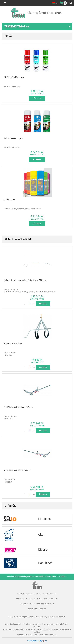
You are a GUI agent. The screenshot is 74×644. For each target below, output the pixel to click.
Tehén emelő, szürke (13, 344)
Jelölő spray (9, 200)
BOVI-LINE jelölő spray (14, 77)
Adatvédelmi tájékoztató (16, 577)
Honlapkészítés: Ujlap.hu (37, 641)
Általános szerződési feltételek (39, 577)
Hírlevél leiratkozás (60, 577)
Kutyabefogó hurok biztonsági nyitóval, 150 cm (25, 280)
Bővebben (37, 98)
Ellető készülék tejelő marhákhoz (19, 407)
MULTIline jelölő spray (14, 138)
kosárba (43, 304)
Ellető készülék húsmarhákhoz (18, 471)
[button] (31, 303)
